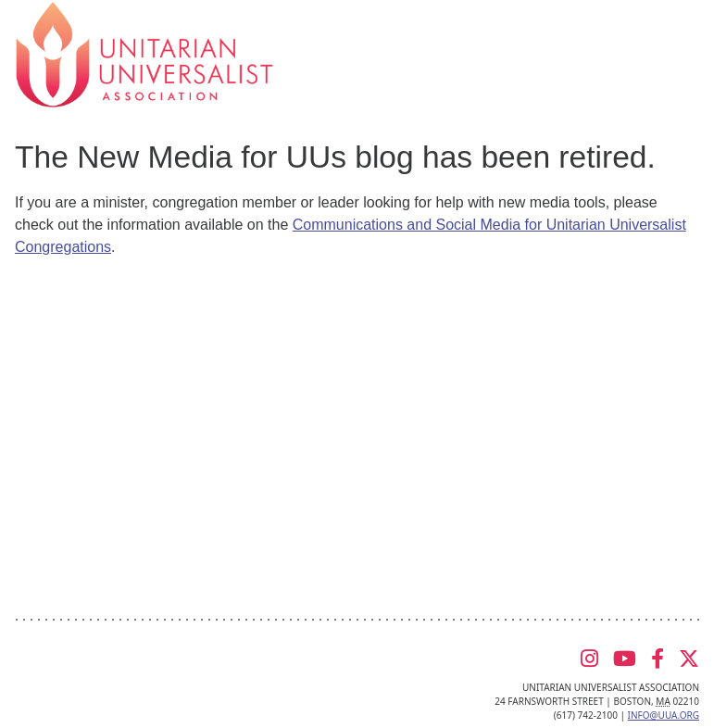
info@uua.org (664, 715)
